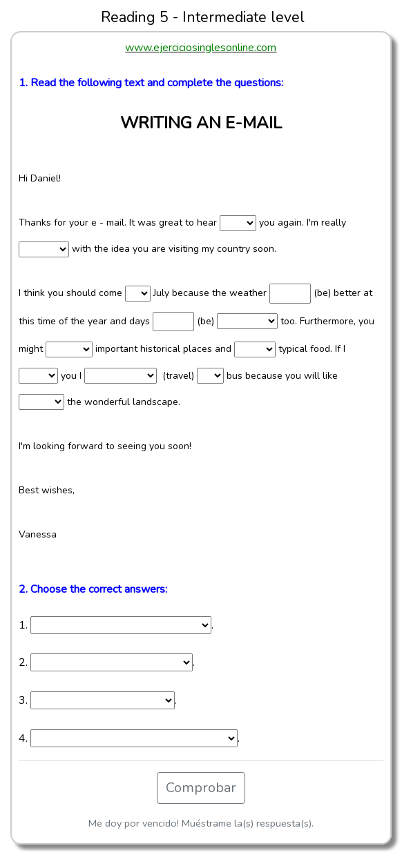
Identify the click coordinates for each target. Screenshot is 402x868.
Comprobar (201, 788)
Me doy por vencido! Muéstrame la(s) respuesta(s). (201, 823)
